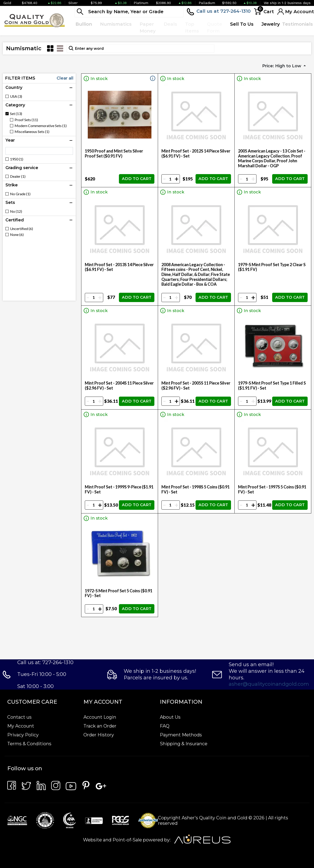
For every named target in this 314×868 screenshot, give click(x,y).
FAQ (165, 726)
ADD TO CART (137, 179)
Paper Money (148, 28)
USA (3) (16, 96)
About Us (170, 717)
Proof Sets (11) (26, 120)
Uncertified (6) (21, 229)
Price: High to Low (282, 66)
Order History (99, 735)
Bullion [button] (84, 24)
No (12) (16, 211)
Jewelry (271, 24)
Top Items (192, 28)
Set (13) (16, 114)
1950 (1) (17, 159)
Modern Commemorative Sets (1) (41, 126)
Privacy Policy (23, 735)
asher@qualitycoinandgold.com (269, 684)
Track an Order (100, 726)
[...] (129, 12)
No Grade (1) (20, 194)
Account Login (100, 717)
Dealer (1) (18, 176)
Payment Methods (181, 735)
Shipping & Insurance (184, 744)
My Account (21, 726)
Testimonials (298, 24)
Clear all (65, 78)
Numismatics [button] (116, 24)
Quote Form (215, 28)
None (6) (17, 235)
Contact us (19, 717)
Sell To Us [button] (242, 24)
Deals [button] (170, 24)
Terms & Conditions (29, 744)
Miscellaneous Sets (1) (32, 132)
